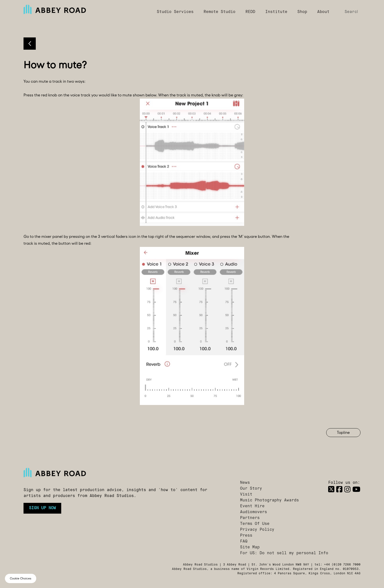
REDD (250, 12)
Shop (302, 12)
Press (246, 536)
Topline (343, 432)
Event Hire (252, 506)
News (245, 483)
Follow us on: (344, 483)
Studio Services (175, 12)
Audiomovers (253, 512)
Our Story (251, 489)
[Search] (351, 12)
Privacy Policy (257, 530)
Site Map (250, 547)
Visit (246, 495)
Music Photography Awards (269, 500)
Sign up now (42, 508)
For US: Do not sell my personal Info (284, 553)
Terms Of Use (255, 524)
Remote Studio (219, 12)
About (323, 12)
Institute (276, 12)
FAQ (244, 542)
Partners (250, 518)
